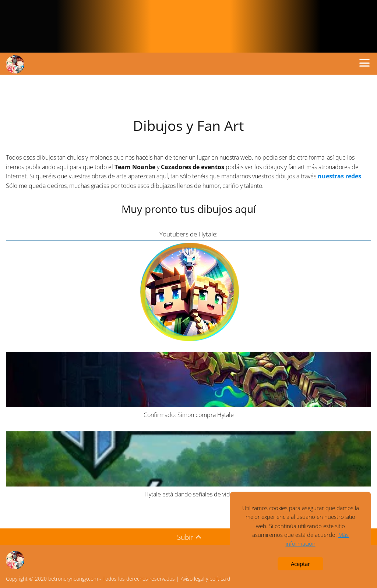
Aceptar (300, 564)
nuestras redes (339, 176)
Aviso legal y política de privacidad (219, 579)
